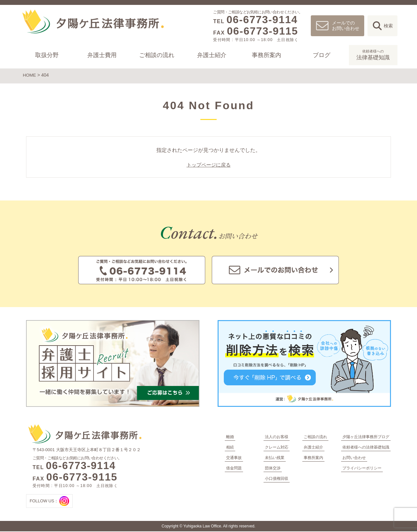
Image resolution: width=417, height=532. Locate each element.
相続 (230, 448)
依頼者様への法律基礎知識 (366, 448)
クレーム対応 (277, 448)
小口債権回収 (277, 479)
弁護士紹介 (212, 55)
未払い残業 (275, 458)
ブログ (322, 55)
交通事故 (234, 458)
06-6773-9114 (262, 20)
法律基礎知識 (373, 54)
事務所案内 (267, 55)
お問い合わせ (354, 458)
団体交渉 (273, 469)
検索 (388, 26)
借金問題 (234, 469)
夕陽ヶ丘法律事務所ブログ (366, 437)
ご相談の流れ (157, 55)
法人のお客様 (277, 437)
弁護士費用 (102, 55)
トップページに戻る (208, 166)
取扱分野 (47, 55)
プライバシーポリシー (362, 469)
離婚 (230, 437)
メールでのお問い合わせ (346, 26)
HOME (30, 75)
